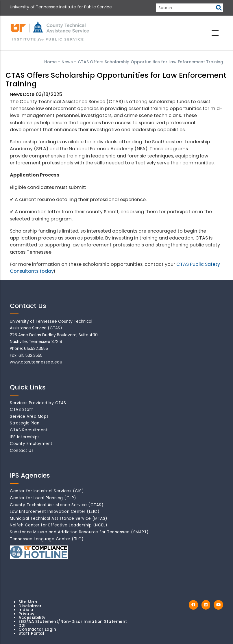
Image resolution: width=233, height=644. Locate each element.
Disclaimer (30, 606)
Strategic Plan (25, 423)
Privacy (27, 614)
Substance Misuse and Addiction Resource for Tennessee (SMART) (79, 532)
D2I (22, 626)
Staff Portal (31, 633)
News (67, 62)
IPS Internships (25, 437)
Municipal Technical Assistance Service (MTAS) (59, 518)
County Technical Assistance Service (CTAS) (57, 505)
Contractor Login (37, 629)
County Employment (31, 444)
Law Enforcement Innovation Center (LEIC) (55, 512)
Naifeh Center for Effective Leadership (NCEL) (59, 525)
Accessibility (32, 618)
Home (50, 62)
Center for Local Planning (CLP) (43, 498)
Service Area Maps (29, 416)
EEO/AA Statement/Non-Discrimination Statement (73, 622)
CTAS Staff (21, 410)
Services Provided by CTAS (38, 403)
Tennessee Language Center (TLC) (47, 539)
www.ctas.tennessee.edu (36, 362)
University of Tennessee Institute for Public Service (61, 7)
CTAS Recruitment (29, 430)
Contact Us (22, 451)
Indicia (26, 610)
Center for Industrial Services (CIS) (47, 491)
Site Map (28, 602)
